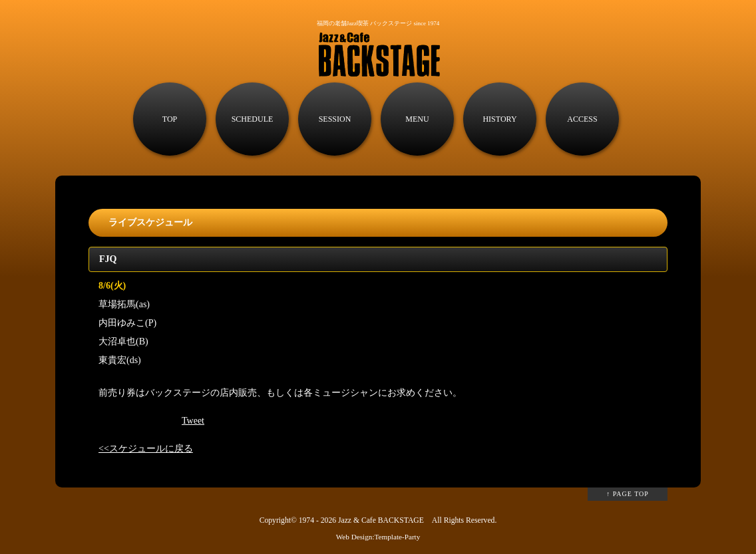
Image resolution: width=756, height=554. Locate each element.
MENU (417, 119)
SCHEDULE (253, 119)
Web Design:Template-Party (378, 537)
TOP (170, 119)
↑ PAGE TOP (628, 494)
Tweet (193, 421)
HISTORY (499, 119)
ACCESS (582, 119)
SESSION (335, 119)
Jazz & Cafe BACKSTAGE (381, 520)
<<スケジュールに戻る (146, 449)
